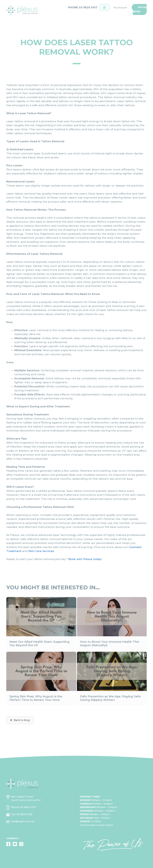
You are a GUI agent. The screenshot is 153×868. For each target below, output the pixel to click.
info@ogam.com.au (23, 821)
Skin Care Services (41, 551)
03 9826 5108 (24, 814)
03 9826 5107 (28, 807)
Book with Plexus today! (85, 559)
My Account (120, 8)
